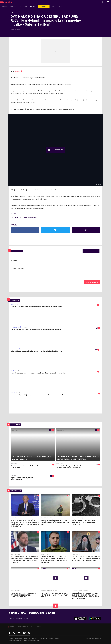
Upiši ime (14, 261)
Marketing (19, 639)
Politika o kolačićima (46, 639)
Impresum (27, 639)
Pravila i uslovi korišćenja (32, 641)
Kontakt (35, 639)
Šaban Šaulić (16, 218)
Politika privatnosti (15, 641)
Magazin (13, 12)
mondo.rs (17, 71)
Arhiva (57, 639)
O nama (11, 639)
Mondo (12, 627)
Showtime (19, 12)
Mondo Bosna (36, 627)
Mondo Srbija (23, 627)
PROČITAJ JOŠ (16, 491)
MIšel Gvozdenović (30, 218)
